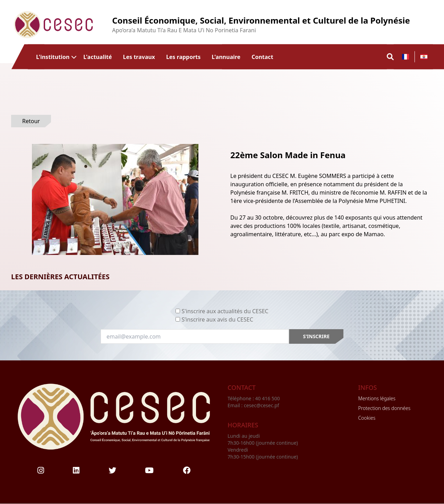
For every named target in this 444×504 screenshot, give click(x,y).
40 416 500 (268, 398)
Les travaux (139, 57)
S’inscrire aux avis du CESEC (217, 319)
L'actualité (97, 57)
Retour (31, 121)
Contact (262, 57)
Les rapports (183, 57)
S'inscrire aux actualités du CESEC (225, 311)
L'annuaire (226, 57)
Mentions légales (377, 398)
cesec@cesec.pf (262, 405)
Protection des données (385, 408)
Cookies (367, 418)
